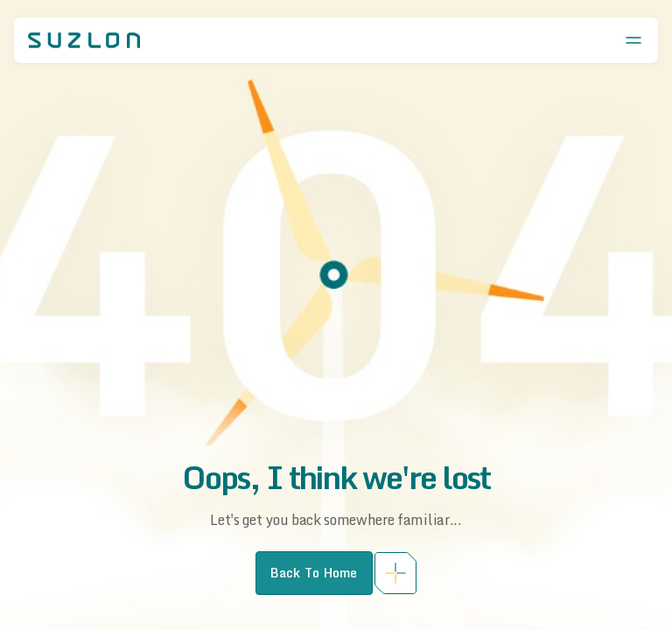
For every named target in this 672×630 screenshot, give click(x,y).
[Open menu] (633, 40)
